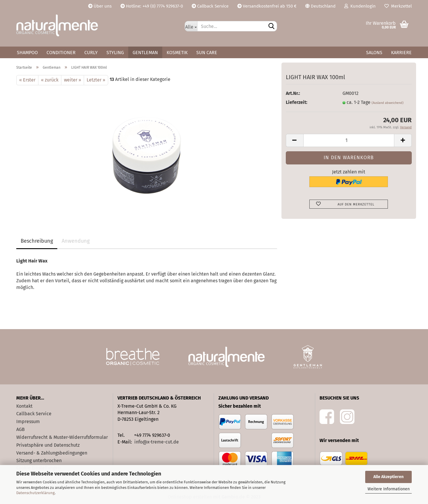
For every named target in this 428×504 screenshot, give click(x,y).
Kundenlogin (360, 6)
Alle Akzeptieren (388, 477)
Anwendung (76, 241)
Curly (91, 53)
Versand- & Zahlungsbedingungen (52, 453)
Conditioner (61, 53)
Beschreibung (37, 241)
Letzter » (96, 80)
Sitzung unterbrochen (39, 460)
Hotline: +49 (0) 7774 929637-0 (152, 6)
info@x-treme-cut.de (157, 442)
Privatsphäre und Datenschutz (48, 445)
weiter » (73, 80)
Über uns (100, 6)
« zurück (50, 80)
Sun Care (207, 53)
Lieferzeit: (297, 102)
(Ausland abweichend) (388, 103)
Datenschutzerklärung (35, 493)
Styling (115, 53)
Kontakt (24, 406)
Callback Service (210, 6)
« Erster (27, 80)
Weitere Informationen (389, 489)
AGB (20, 429)
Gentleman (145, 53)
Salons (374, 53)
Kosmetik (177, 53)
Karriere (401, 53)
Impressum (28, 422)
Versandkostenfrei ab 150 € (267, 6)
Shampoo (27, 53)
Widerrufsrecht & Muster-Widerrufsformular (62, 437)
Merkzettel (398, 6)
